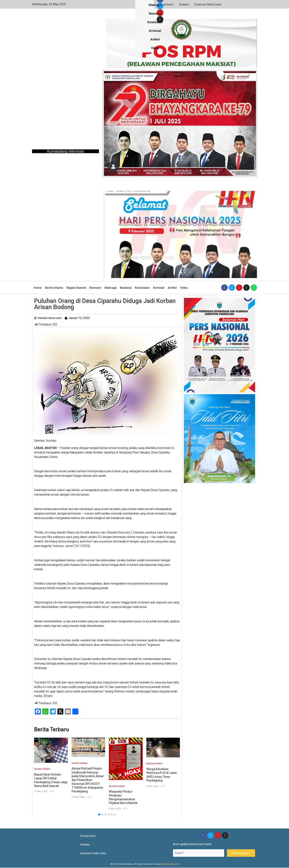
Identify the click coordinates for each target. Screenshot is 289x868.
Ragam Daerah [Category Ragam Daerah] (42, 769)
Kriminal (159, 287)
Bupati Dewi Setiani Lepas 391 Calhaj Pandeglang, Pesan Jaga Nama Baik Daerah (51, 780)
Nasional (126, 287)
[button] (99, 814)
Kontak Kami (165, 4)
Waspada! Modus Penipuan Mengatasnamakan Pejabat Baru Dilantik (123, 797)
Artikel (172, 287)
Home (38, 287)
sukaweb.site (172, 864)
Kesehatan (142, 287)
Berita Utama (54, 287)
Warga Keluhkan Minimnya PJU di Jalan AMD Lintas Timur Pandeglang (162, 774)
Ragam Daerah (76, 287)
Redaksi (184, 4)
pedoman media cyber (208, 4)
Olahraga (110, 287)
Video (184, 287)
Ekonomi (95, 287)
